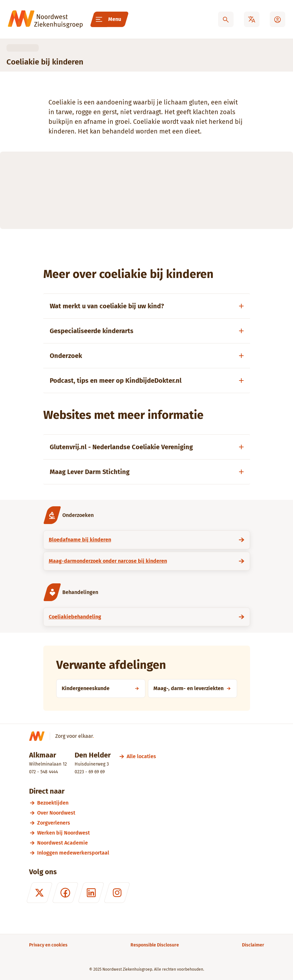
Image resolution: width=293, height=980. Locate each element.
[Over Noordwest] (151, 813)
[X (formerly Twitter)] (39, 893)
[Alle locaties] (141, 756)
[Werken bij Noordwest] (151, 833)
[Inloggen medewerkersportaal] (151, 853)
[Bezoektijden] (151, 803)
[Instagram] (117, 893)
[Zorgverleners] (151, 823)
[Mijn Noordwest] (277, 19)
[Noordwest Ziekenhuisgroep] (45, 19)
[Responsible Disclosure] (155, 945)
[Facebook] (65, 893)
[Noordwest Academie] (151, 843)
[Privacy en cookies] (48, 945)
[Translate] (252, 19)
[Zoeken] (226, 19)
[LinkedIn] (91, 893)
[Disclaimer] (253, 945)
